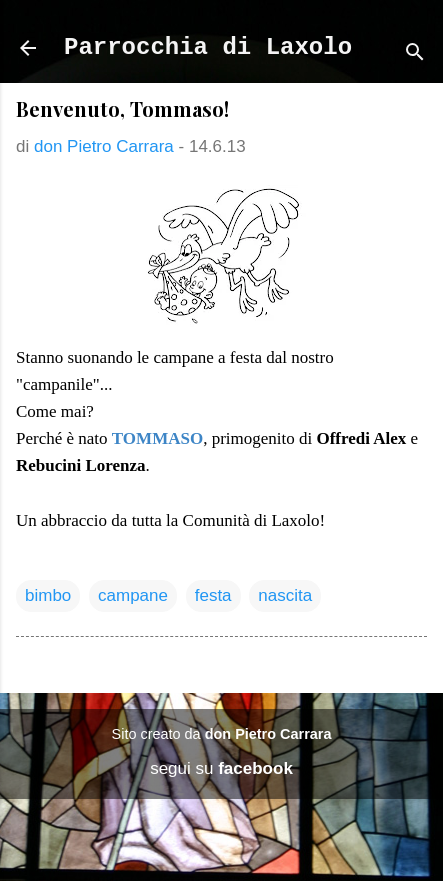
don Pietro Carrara (268, 734)
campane (133, 595)
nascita (285, 595)
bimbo (48, 595)
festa (213, 595)
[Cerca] (415, 54)
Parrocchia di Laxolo (208, 47)
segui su (221, 768)
